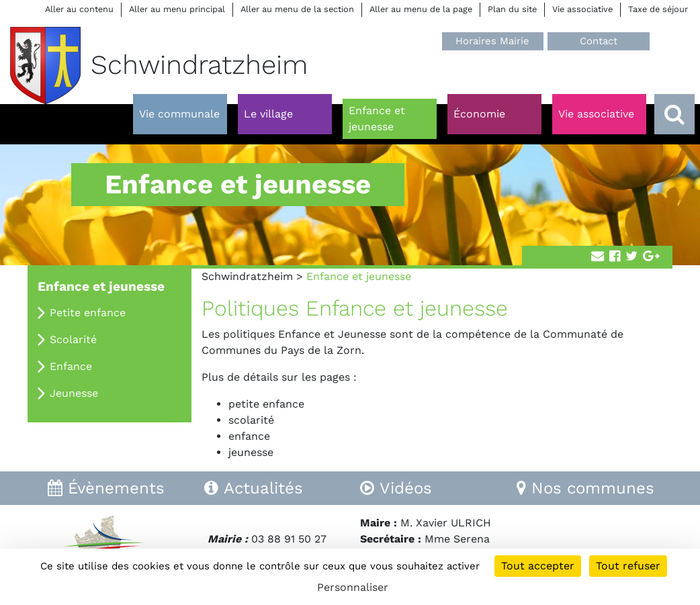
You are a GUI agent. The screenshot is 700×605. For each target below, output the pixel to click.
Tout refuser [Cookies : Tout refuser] (628, 566)
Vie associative (582, 9)
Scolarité (73, 339)
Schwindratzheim (247, 276)
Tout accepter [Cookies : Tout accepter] (538, 566)
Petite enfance (88, 313)
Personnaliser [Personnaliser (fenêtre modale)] (353, 587)
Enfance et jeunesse (101, 286)
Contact (599, 41)
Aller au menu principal (177, 9)
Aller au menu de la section (297, 9)
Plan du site (512, 9)
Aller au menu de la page (421, 9)
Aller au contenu (79, 9)
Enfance (71, 366)
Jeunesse (74, 393)
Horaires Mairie (492, 41)
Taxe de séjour (658, 9)
